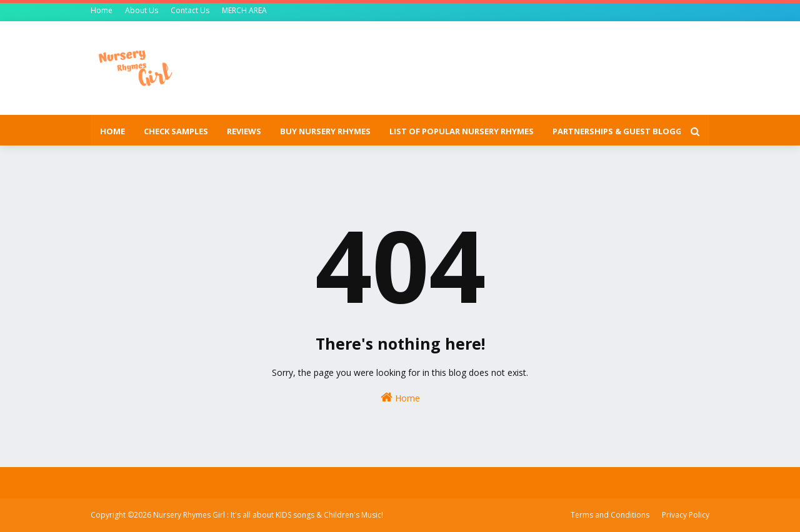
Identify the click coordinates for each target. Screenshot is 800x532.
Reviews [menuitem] (244, 131)
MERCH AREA (244, 10)
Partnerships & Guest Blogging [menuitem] (625, 131)
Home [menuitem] (112, 131)
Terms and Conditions (610, 515)
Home (102, 10)
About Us (142, 10)
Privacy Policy (686, 515)
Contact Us (190, 10)
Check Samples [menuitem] (176, 131)
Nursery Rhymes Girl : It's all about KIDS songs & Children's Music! (268, 515)
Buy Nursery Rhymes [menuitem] (325, 131)
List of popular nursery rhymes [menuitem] (462, 131)
